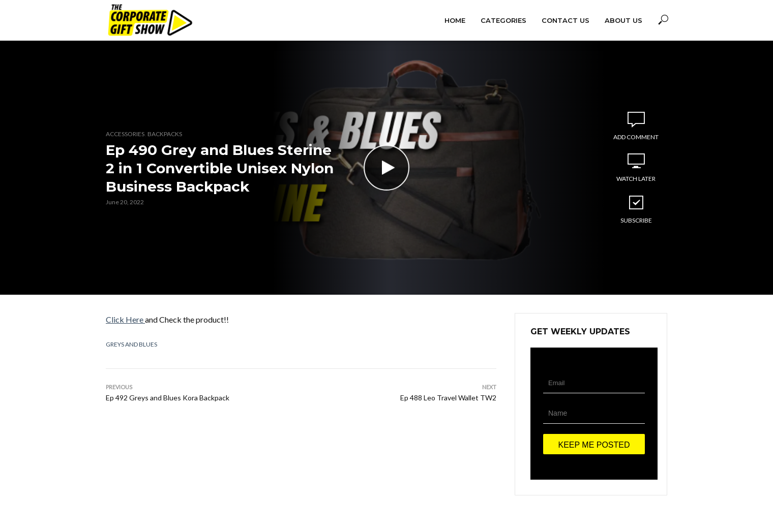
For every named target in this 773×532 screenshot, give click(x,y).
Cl (110, 319)
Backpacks (165, 134)
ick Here (129, 319)
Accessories (125, 134)
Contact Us (566, 20)
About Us (623, 20)
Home (455, 20)
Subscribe (636, 209)
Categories (503, 20)
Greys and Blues (131, 344)
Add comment (636, 137)
